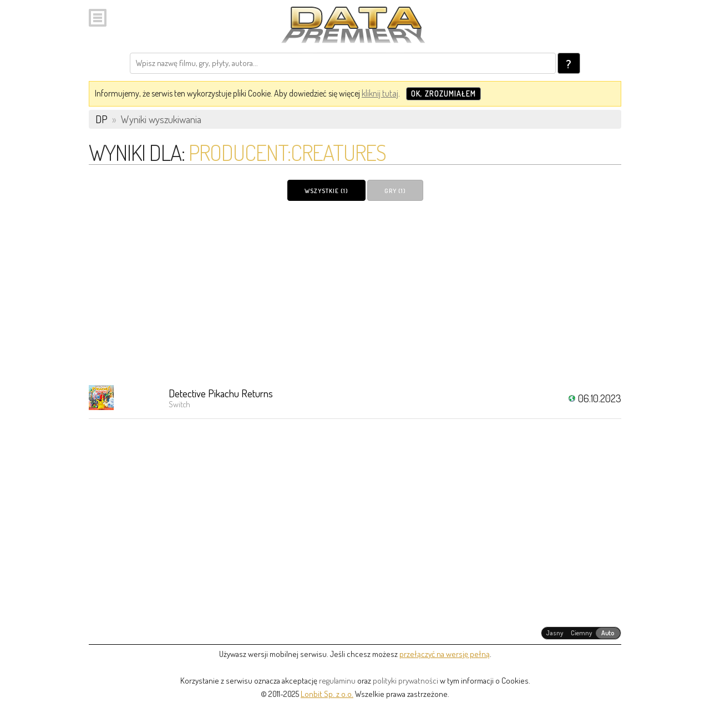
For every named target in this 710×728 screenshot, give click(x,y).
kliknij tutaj (380, 93)
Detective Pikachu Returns (221, 393)
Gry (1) (395, 191)
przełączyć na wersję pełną (445, 654)
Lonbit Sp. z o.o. (327, 694)
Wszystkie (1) (326, 191)
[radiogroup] (581, 633)
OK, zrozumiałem (443, 93)
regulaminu (337, 681)
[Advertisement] (355, 292)
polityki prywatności (405, 681)
